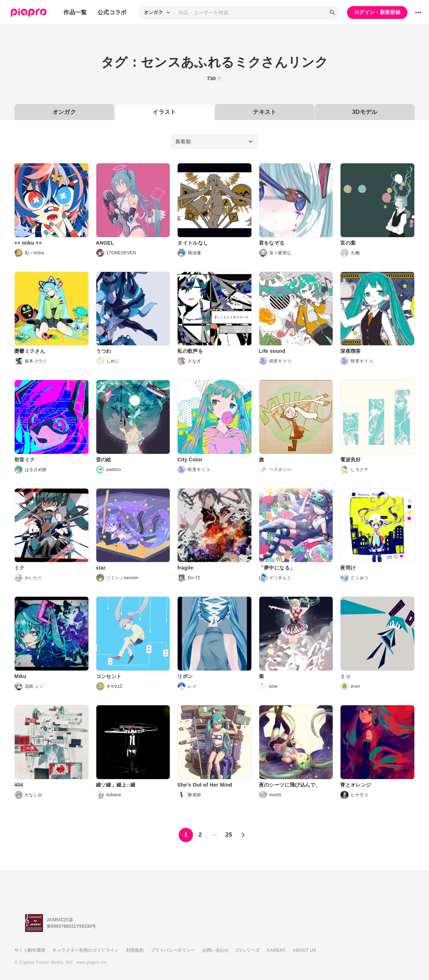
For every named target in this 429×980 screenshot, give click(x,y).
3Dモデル (365, 112)
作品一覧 (75, 12)
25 (229, 835)
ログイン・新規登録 (377, 12)
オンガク (64, 112)
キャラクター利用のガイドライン (85, 950)
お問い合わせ (216, 950)
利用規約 (135, 950)
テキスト (264, 112)
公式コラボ (112, 12)
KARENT (276, 950)
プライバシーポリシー (173, 950)
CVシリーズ (248, 950)
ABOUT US (305, 950)
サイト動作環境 (30, 950)
